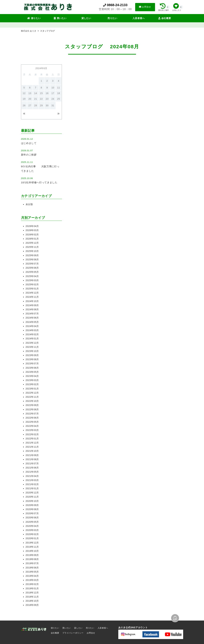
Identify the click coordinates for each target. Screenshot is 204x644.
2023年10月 (32, 351)
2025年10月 (32, 251)
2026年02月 (32, 235)
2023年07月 (32, 363)
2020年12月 (32, 493)
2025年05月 (32, 272)
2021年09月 (32, 455)
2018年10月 (32, 601)
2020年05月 (32, 522)
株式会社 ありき (29, 31)
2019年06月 (32, 568)
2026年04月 (32, 226)
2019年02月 (32, 584)
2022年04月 (32, 426)
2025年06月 (32, 268)
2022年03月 (32, 430)
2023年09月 (32, 355)
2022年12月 (32, 393)
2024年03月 (32, 330)
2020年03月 (32, 530)
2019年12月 (32, 543)
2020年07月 (32, 513)
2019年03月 (32, 580)
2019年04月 (32, 576)
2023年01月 (32, 389)
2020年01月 (32, 538)
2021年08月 (32, 459)
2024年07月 (32, 314)
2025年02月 (32, 284)
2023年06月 (32, 368)
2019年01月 (32, 588)
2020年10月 (32, 501)
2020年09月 (32, 505)
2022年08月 (32, 409)
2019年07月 (32, 563)
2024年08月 (32, 309)
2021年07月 (32, 463)
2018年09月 (32, 605)
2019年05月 (32, 572)
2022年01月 (32, 439)
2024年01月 (32, 339)
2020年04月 (32, 526)
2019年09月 (32, 555)
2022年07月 (32, 414)
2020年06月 (32, 518)
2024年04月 (32, 326)
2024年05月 (32, 322)
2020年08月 (32, 509)
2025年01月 (32, 289)
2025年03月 (32, 280)
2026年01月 (32, 239)
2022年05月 (32, 422)
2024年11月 (32, 297)
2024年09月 (32, 305)
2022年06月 (32, 418)
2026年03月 (32, 230)
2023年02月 (32, 384)
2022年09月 (32, 405)
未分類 (29, 204)
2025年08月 (32, 260)
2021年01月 (32, 488)
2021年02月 (32, 484)
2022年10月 (32, 401)
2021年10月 (32, 451)
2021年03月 (32, 480)
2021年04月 (32, 476)
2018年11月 (32, 597)
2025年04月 (32, 276)
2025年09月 (32, 255)
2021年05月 (32, 472)
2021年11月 (32, 447)
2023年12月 (32, 343)
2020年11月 (32, 497)
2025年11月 (32, 247)
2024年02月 (32, 334)
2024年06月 (32, 318)
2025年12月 (32, 243)
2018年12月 (32, 593)
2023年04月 (32, 376)
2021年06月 (32, 468)
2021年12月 (32, 443)
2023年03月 (32, 380)
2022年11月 (32, 397)
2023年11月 (32, 347)
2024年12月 (32, 293)
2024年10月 (32, 301)
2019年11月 (32, 547)
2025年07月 (32, 264)
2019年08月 (32, 559)
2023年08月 (32, 359)
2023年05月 (32, 372)
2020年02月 (32, 534)
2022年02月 (32, 434)
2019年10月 (32, 551)
